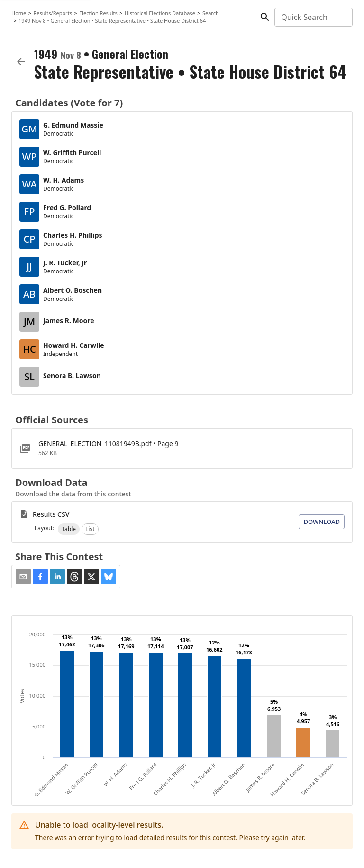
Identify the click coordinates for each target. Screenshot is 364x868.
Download (322, 522)
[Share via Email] (23, 577)
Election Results (98, 13)
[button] (69, 529)
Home (19, 13)
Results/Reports (53, 13)
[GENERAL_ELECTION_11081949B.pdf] (182, 448)
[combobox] (313, 17)
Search (211, 13)
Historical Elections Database (160, 13)
